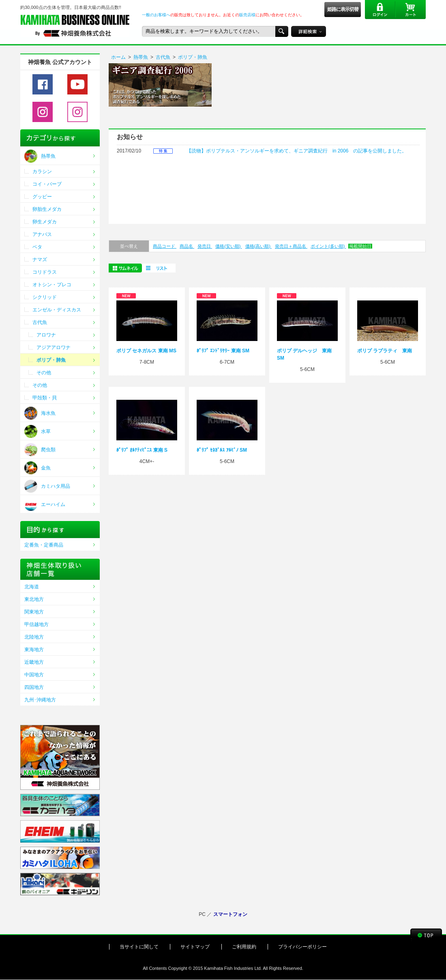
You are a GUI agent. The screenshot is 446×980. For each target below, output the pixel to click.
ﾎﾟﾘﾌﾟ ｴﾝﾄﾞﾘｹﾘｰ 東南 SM (223, 351)
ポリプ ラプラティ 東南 (385, 351)
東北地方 (34, 599)
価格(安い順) (228, 246)
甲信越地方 (36, 624)
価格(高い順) (258, 246)
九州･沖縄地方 (40, 700)
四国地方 (34, 687)
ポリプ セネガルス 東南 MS (146, 351)
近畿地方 (34, 662)
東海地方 (34, 650)
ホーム (118, 57)
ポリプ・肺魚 (193, 57)
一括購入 (159, 268)
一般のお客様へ (156, 15)
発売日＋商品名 (291, 246)
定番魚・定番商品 (44, 545)
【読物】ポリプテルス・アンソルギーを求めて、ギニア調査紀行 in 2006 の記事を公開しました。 (297, 151)
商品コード (165, 246)
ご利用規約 (244, 947)
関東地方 (34, 612)
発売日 (205, 246)
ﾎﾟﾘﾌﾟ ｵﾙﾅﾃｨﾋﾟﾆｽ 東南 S (142, 450)
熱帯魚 (141, 57)
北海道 (32, 587)
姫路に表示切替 (343, 9)
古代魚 (163, 57)
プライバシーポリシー (302, 947)
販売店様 (247, 15)
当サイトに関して (139, 947)
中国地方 (34, 675)
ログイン (380, 10)
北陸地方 (34, 637)
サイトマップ (195, 947)
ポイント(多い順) (328, 246)
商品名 (187, 246)
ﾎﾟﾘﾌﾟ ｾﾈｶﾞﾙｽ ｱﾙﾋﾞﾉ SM (222, 450)
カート (411, 10)
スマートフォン (230, 914)
